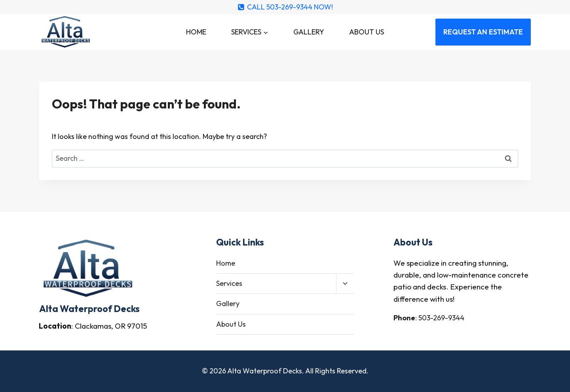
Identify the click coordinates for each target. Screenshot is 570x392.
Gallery (309, 32)
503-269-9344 (441, 318)
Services (229, 283)
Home (196, 32)
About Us (367, 32)
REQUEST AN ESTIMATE (483, 32)
